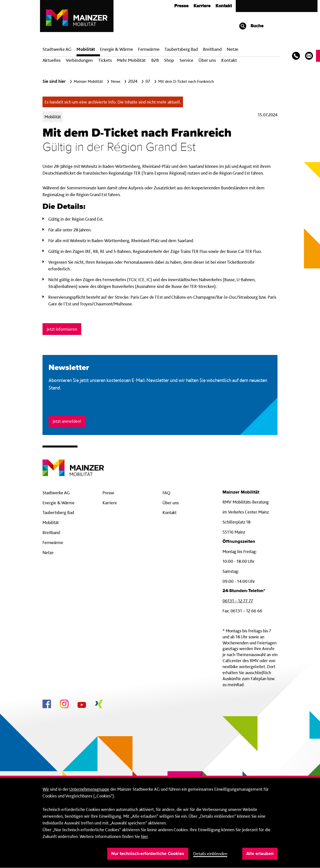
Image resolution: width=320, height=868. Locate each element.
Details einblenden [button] (210, 854)
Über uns (207, 60)
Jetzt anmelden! (67, 421)
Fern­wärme (149, 49)
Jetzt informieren (62, 329)
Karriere (202, 6)
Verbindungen (79, 60)
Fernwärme (53, 542)
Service (186, 60)
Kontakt (224, 6)
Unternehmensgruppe (89, 789)
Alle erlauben (260, 854)
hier (144, 836)
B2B (155, 60)
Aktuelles (51, 60)
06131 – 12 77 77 (238, 601)
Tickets (105, 60)
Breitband (51, 532)
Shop (169, 60)
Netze (232, 49)
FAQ (166, 493)
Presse (181, 6)
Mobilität (86, 49)
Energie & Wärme (116, 49)
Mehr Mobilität (131, 60)
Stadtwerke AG (57, 49)
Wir (46, 789)
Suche (251, 26)
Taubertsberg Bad (181, 49)
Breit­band (212, 49)
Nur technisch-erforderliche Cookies (148, 854)
